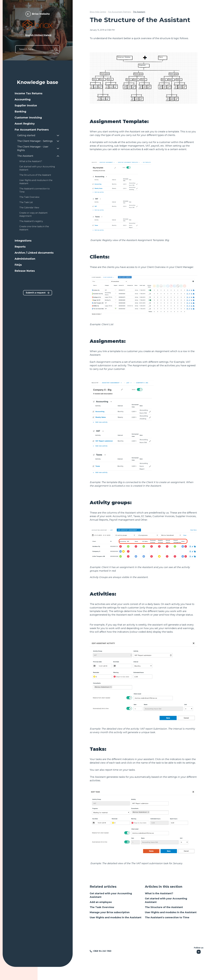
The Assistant (139, 12)
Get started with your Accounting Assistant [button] (37, 168)
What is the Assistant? (159, 893)
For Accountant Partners (119, 12)
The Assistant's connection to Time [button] (34, 190)
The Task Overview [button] (29, 197)
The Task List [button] (26, 202)
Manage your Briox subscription (110, 912)
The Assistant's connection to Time (167, 917)
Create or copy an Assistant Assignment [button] (33, 214)
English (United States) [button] (38, 35)
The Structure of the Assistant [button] (35, 175)
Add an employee (101, 902)
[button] (38, 93)
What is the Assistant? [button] (31, 161)
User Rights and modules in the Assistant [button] (36, 182)
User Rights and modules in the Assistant (116, 917)
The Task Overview (102, 907)
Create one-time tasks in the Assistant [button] (34, 228)
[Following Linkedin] (199, 952)
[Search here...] (38, 49)
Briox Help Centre (98, 12)
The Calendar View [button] (29, 208)
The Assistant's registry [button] (31, 221)
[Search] (56, 49)
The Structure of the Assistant (164, 907)
